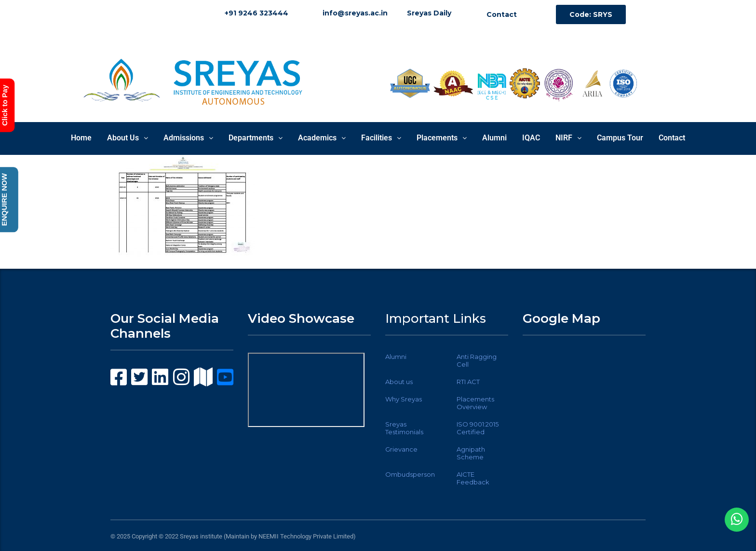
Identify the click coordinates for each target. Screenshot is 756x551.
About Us (128, 138)
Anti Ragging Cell (477, 360)
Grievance (401, 449)
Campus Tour (620, 138)
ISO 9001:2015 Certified (478, 428)
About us (399, 382)
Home (81, 138)
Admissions (188, 138)
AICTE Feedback (473, 478)
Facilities (381, 138)
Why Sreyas (404, 399)
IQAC (531, 138)
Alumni (494, 138)
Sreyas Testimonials (404, 428)
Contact (672, 138)
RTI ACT (468, 382)
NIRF (568, 138)
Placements (442, 138)
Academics (322, 138)
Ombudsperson (410, 474)
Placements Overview (475, 403)
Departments (256, 138)
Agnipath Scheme (471, 453)
